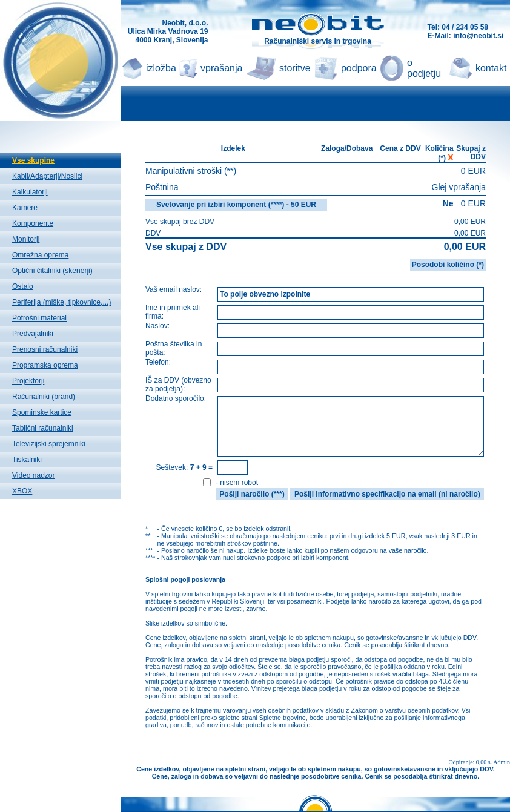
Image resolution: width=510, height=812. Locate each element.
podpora (359, 68)
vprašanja (221, 68)
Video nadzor (34, 475)
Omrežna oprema (40, 255)
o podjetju (424, 68)
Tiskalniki (27, 460)
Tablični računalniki (43, 428)
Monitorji (26, 239)
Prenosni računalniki (45, 349)
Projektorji (28, 381)
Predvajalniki (33, 334)
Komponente (33, 223)
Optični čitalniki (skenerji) (52, 271)
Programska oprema (45, 365)
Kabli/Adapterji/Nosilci (47, 176)
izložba (161, 68)
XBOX (22, 491)
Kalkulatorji (30, 192)
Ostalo (23, 286)
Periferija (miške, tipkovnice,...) (61, 302)
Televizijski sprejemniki (49, 444)
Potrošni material (39, 318)
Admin (502, 762)
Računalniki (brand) (44, 397)
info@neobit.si (478, 36)
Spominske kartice (42, 412)
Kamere (25, 208)
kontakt (491, 68)
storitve (295, 68)
